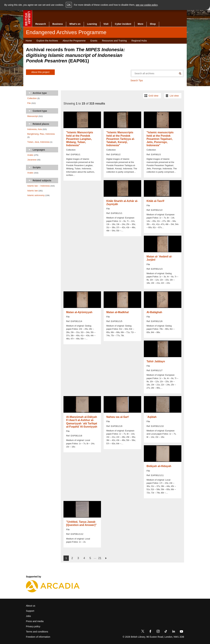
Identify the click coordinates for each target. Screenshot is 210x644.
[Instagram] (158, 632)
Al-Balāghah (154, 312)
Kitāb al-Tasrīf (155, 201)
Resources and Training (114, 41)
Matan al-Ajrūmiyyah (79, 312)
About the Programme (74, 41)
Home (29, 41)
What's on (75, 24)
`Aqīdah (152, 417)
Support (30, 611)
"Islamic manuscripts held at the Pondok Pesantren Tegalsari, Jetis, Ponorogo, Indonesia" (160, 139)
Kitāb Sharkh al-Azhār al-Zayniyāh (122, 203)
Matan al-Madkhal (117, 312)
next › (106, 558)
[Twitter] (143, 632)
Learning (92, 24)
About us (31, 606)
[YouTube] (181, 632)
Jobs (28, 616)
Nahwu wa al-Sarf (117, 417)
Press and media (35, 621)
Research (41, 24)
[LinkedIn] (173, 632)
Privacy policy (33, 626)
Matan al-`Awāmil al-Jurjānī (159, 258)
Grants (94, 41)
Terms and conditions (37, 632)
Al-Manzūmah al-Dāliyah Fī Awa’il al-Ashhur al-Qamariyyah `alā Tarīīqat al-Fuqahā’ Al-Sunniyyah (82, 422)
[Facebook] (150, 632)
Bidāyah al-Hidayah (159, 466)
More (140, 24)
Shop (153, 24)
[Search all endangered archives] (153, 73)
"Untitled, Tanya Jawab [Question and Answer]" (81, 523)
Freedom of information (38, 637)
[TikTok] (166, 632)
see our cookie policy (147, 5)
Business (58, 24)
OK (69, 5)
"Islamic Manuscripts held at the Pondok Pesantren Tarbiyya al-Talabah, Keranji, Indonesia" (121, 139)
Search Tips (137, 80)
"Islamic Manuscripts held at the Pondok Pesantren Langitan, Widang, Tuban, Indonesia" (80, 139)
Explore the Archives (47, 41)
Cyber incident (123, 24)
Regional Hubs (139, 41)
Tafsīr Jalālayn (156, 361)
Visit (106, 24)
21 (100, 558)
